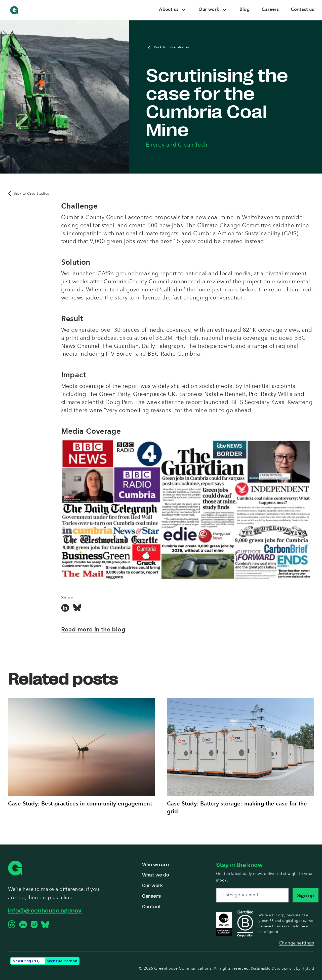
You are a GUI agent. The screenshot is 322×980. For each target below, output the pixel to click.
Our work (153, 885)
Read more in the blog (93, 630)
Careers (152, 896)
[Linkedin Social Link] (65, 608)
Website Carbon (62, 961)
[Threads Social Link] (12, 924)
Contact (152, 906)
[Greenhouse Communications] (14, 10)
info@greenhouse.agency (45, 910)
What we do (156, 875)
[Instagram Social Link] (34, 924)
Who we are (156, 864)
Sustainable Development (273, 969)
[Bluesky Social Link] (77, 608)
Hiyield (308, 969)
